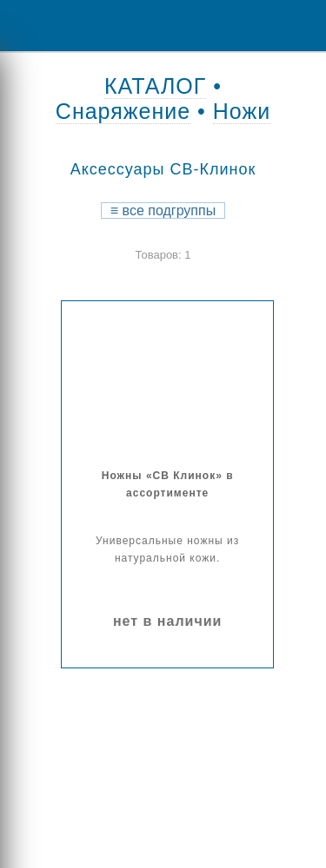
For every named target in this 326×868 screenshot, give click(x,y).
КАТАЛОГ (155, 86)
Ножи (242, 111)
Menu (26, 26)
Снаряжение (123, 111)
